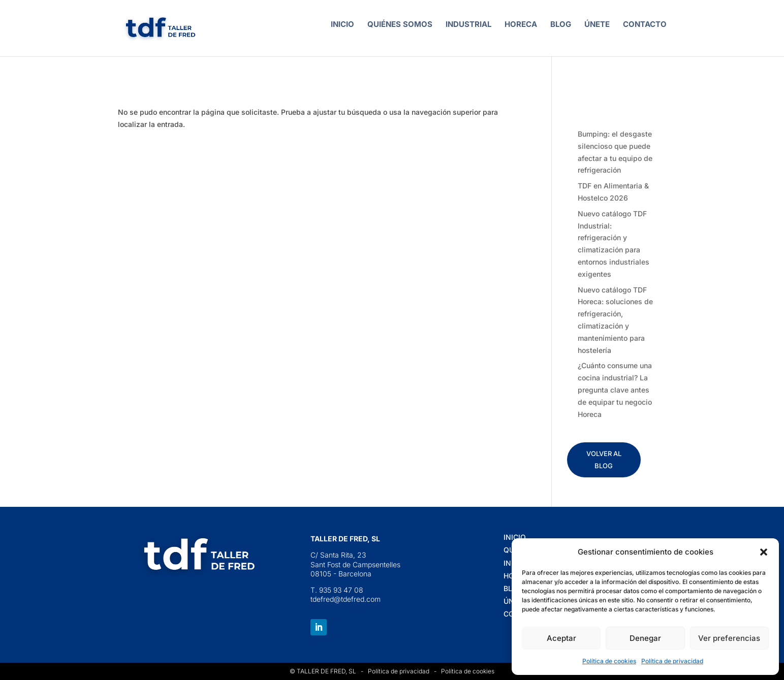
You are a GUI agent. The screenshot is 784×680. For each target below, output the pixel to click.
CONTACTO (645, 25)
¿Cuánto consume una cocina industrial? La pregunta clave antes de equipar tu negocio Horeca (615, 390)
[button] (764, 552)
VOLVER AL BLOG (604, 460)
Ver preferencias (729, 638)
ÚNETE (597, 25)
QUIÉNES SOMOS (400, 25)
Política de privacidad (672, 661)
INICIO (342, 25)
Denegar (645, 638)
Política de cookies (609, 661)
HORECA (521, 25)
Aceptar (561, 638)
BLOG (561, 25)
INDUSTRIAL (468, 25)
